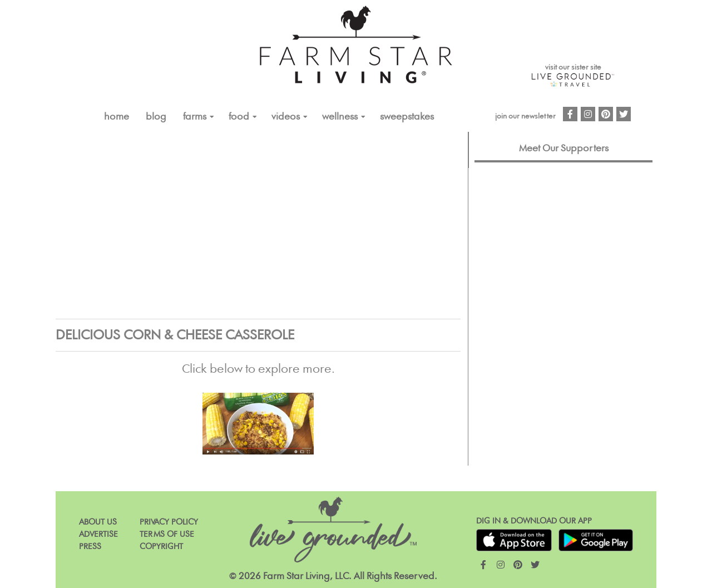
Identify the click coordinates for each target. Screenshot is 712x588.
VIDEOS (286, 117)
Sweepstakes (407, 117)
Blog (156, 117)
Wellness (340, 117)
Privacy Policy (169, 522)
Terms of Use (167, 534)
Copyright (161, 547)
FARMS (195, 117)
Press (90, 547)
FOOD (239, 117)
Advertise (98, 534)
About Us (98, 522)
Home (117, 117)
